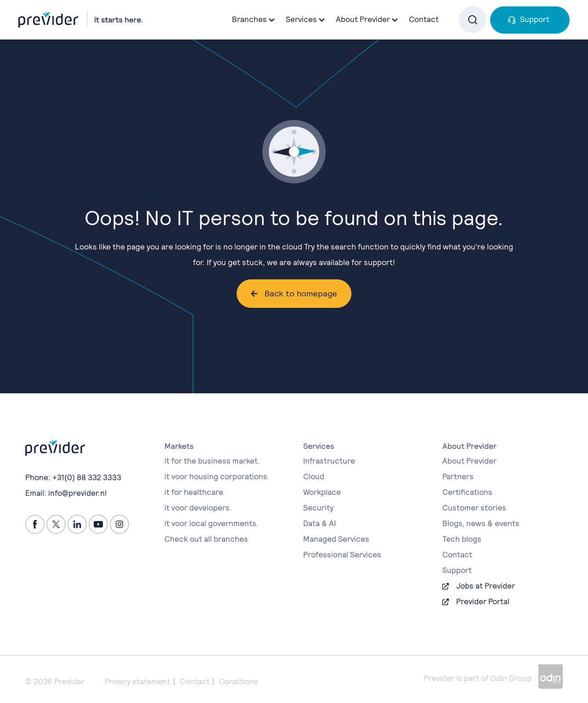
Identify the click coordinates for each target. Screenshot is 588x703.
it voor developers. (198, 508)
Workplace (322, 492)
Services (301, 19)
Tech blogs (462, 539)
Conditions (238, 681)
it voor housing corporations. (217, 476)
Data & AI (319, 523)
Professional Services (342, 555)
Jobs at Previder (486, 586)
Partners (458, 476)
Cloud (314, 476)
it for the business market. (212, 461)
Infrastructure (329, 461)
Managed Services (336, 539)
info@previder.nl (77, 493)
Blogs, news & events (481, 523)
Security (318, 508)
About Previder (469, 461)
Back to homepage (301, 293)
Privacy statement (138, 681)
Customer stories (474, 508)
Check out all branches (206, 539)
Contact (424, 19)
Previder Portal (483, 601)
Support (535, 19)
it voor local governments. (211, 523)
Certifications (467, 492)
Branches (249, 19)
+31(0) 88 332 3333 (87, 477)
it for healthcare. (195, 492)
